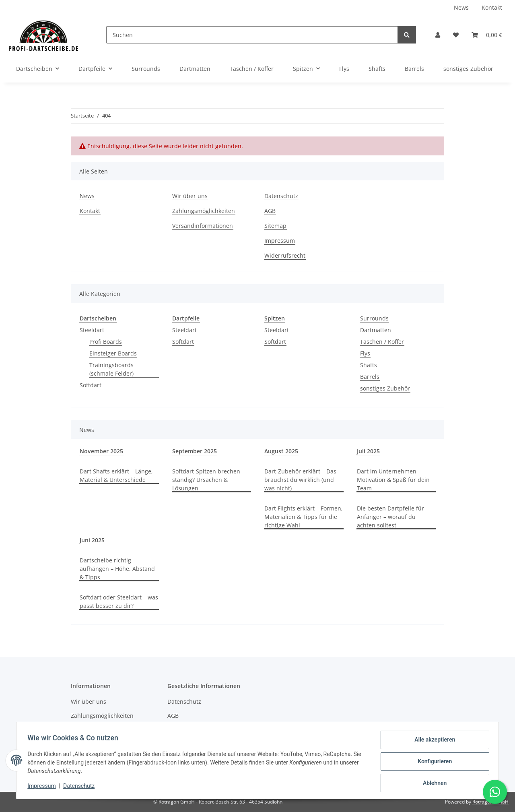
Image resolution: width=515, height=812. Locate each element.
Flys (365, 353)
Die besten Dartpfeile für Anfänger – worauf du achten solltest (390, 517)
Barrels (370, 377)
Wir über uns (190, 196)
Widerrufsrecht (285, 255)
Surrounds (374, 318)
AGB (270, 211)
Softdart (91, 385)
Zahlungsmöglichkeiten (204, 211)
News (461, 7)
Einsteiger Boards (113, 353)
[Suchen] (252, 35)
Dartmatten (376, 330)
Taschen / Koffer (382, 342)
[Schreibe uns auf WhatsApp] (495, 792)
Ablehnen (433, 783)
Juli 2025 (368, 451)
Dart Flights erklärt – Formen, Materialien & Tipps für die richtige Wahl (304, 517)
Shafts (369, 365)
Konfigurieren (433, 762)
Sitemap (275, 226)
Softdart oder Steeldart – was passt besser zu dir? (119, 601)
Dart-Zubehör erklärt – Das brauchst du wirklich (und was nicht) (300, 480)
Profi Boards (106, 342)
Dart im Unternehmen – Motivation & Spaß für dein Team (393, 480)
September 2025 (195, 451)
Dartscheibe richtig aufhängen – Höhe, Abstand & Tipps (117, 569)
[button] (438, 35)
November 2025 (101, 451)
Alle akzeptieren (433, 742)
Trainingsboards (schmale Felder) (111, 369)
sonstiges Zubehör (385, 388)
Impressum (43, 787)
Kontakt (492, 7)
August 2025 (281, 451)
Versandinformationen (203, 226)
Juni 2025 (92, 540)
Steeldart (92, 330)
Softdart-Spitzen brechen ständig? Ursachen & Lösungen (206, 480)
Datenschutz (81, 787)
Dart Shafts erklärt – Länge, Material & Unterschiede (116, 475)
